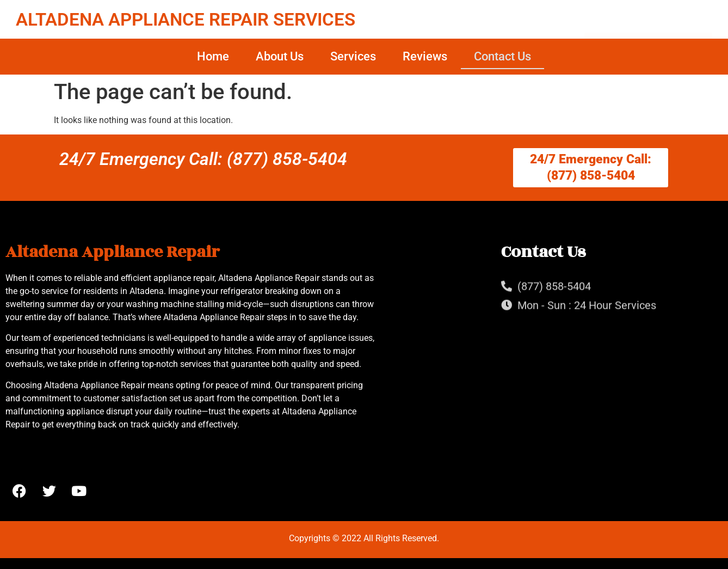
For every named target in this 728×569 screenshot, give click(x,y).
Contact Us (502, 56)
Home (213, 56)
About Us (280, 56)
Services (353, 56)
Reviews (425, 56)
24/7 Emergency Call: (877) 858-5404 (203, 159)
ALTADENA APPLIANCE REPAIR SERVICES (186, 19)
